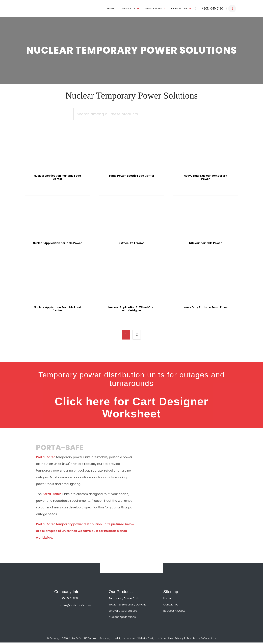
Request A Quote (174, 612)
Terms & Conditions (205, 640)
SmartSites (167, 640)
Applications (153, 8)
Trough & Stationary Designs (127, 606)
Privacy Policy (183, 640)
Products (129, 8)
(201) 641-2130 (213, 8)
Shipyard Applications (123, 612)
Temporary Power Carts (124, 600)
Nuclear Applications (122, 618)
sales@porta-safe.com (76, 607)
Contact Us (179, 8)
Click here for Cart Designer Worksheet (131, 409)
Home (111, 8)
